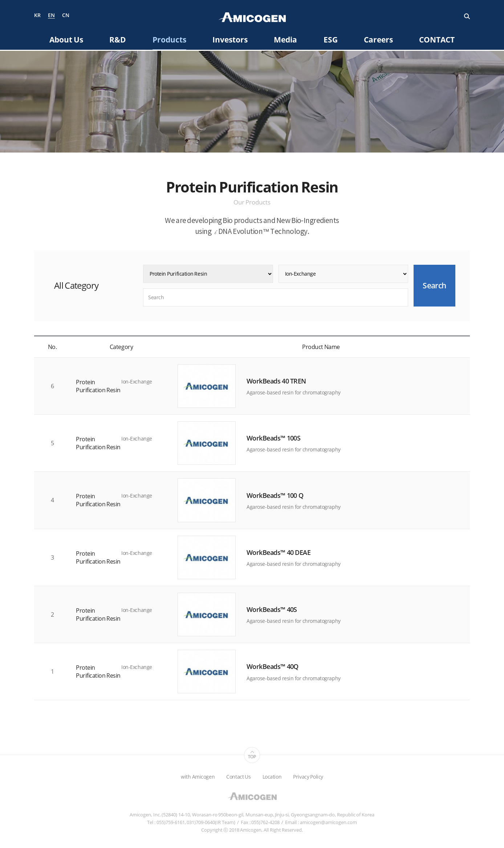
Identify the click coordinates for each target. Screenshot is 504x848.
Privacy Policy (308, 777)
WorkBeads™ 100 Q (275, 495)
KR (37, 15)
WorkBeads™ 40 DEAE (279, 552)
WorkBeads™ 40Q (273, 667)
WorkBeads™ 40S (272, 609)
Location (272, 777)
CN (66, 15)
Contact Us (238, 777)
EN (51, 16)
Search (467, 16)
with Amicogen (198, 777)
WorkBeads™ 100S (273, 438)
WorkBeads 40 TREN (276, 381)
